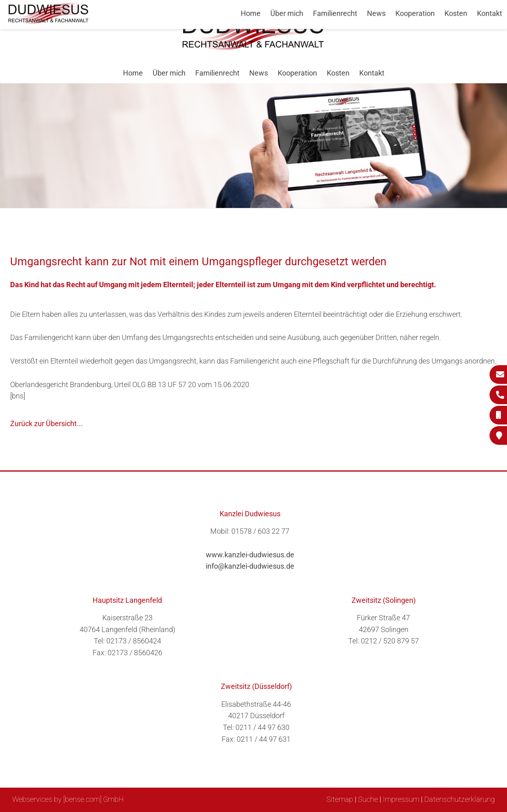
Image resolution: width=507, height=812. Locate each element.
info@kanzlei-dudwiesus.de (250, 566)
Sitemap (340, 799)
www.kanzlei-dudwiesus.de (250, 555)
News (259, 73)
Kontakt (372, 73)
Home (133, 73)
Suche (368, 799)
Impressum (401, 799)
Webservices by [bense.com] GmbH (68, 799)
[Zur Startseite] (254, 47)
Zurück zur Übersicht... (46, 423)
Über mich (169, 73)
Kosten (338, 73)
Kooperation (297, 73)
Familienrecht (217, 73)
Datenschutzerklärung (460, 799)
